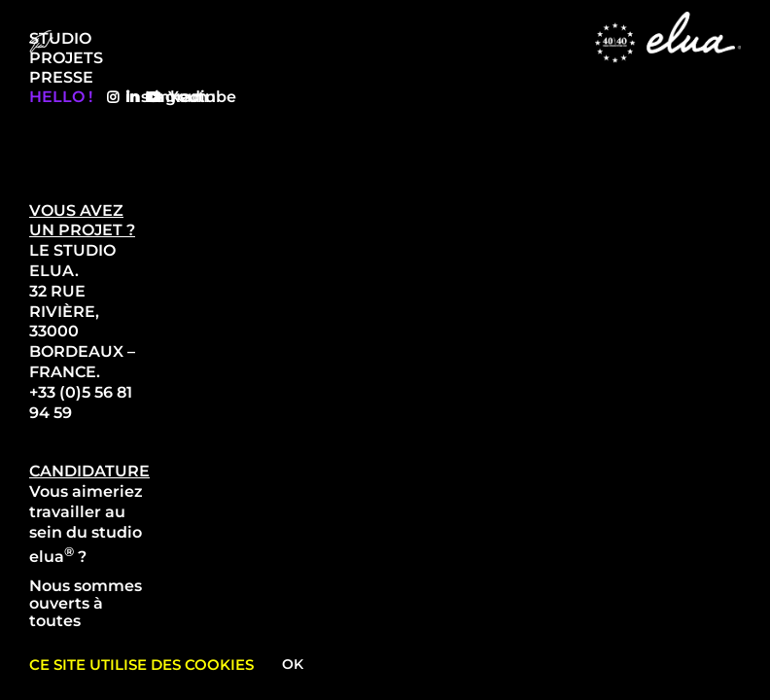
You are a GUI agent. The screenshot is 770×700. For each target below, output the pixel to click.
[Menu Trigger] (41, 41)
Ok (293, 664)
